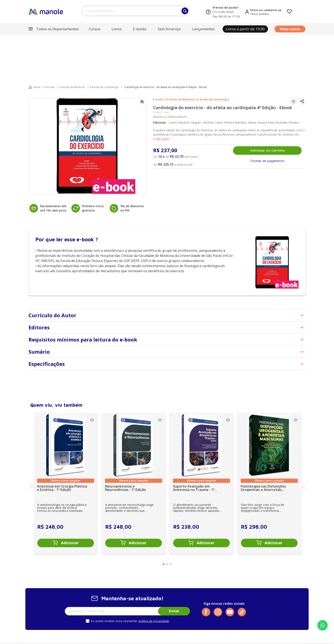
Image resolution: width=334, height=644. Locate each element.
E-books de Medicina (72, 39)
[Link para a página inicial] (35, 39)
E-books (50, 39)
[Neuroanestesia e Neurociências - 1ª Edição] (134, 435)
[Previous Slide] (32, 438)
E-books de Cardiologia (104, 39)
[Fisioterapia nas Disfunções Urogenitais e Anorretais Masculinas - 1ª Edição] (269, 435)
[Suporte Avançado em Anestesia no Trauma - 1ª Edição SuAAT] (202, 435)
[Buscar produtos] (185, 11)
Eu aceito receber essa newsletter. (114, 572)
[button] (54, 29)
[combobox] (136, 11)
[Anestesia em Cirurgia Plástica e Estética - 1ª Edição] (66, 435)
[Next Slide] (302, 438)
